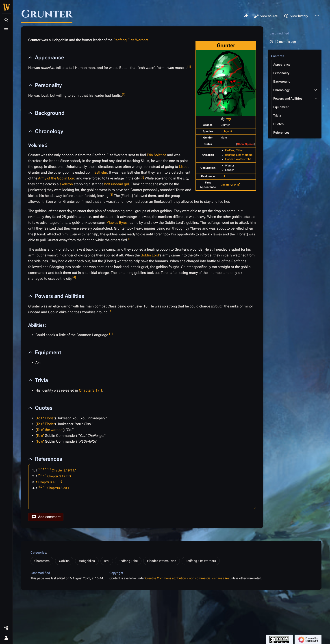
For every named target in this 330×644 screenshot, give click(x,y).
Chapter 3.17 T (91, 390)
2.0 (40, 475)
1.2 (49, 469)
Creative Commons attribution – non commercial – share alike (187, 578)
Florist (50, 418)
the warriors (54, 430)
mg (228, 119)
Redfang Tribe (234, 150)
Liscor (184, 167)
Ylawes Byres (117, 223)
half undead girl (117, 184)
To (38, 418)
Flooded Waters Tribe (238, 159)
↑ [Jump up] (37, 482)
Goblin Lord (150, 255)
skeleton (66, 184)
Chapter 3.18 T (49, 482)
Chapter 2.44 (229, 185)
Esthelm (101, 172)
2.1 (45, 475)
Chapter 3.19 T (62, 470)
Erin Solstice (156, 155)
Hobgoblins (87, 561)
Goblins (64, 561)
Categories (38, 552)
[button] (46, 517)
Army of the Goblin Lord (57, 178)
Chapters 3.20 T (58, 488)
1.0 (40, 469)
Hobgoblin (227, 131)
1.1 (45, 469)
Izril (223, 176)
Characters (42, 561)
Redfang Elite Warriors (239, 155)
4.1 (45, 487)
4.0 (40, 487)
